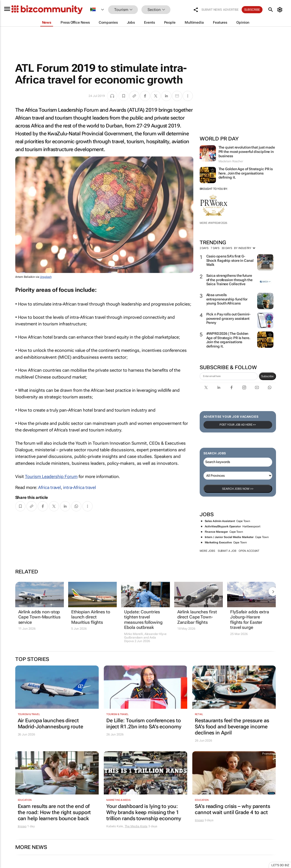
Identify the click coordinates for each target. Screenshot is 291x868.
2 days (204, 248)
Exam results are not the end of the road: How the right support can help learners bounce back (54, 812)
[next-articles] (273, 591)
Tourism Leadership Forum (51, 476)
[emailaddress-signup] (229, 376)
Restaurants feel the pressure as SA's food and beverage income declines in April (232, 727)
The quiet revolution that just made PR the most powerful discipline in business (247, 152)
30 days (227, 248)
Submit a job (227, 551)
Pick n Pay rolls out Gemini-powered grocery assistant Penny (228, 319)
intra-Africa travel (79, 487)
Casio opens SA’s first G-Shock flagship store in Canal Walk (230, 261)
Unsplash (46, 277)
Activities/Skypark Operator (223, 526)
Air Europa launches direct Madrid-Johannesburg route (51, 724)
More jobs (207, 551)
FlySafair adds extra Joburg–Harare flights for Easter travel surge (250, 620)
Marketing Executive (218, 542)
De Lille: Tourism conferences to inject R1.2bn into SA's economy (144, 724)
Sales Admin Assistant (220, 521)
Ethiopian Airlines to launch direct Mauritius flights (91, 617)
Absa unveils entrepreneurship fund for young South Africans (227, 299)
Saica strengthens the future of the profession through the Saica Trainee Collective (229, 280)
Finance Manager (216, 532)
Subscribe (252, 10)
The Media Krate (136, 826)
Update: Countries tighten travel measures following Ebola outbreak (143, 620)
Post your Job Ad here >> (238, 425)
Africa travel (49, 487)
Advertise (231, 10)
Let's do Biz (280, 865)
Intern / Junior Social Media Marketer (229, 537)
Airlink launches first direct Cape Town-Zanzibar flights (197, 617)
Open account (249, 551)
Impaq (22, 826)
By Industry (245, 248)
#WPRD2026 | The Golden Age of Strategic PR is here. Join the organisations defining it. (228, 340)
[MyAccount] (281, 10)
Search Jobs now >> (238, 489)
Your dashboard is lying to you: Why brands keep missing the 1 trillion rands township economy (144, 812)
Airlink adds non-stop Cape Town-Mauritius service (39, 617)
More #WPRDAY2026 (213, 223)
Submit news (212, 10)
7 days (215, 248)
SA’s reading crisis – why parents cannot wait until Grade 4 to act (232, 809)
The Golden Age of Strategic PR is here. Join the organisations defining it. (246, 173)
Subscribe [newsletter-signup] (267, 376)
